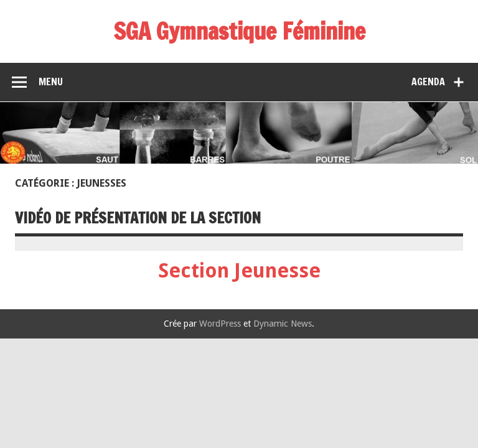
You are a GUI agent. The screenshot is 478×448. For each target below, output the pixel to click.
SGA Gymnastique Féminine (239, 31)
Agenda (428, 82)
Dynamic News (283, 324)
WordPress (220, 324)
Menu (51, 82)
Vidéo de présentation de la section (138, 218)
